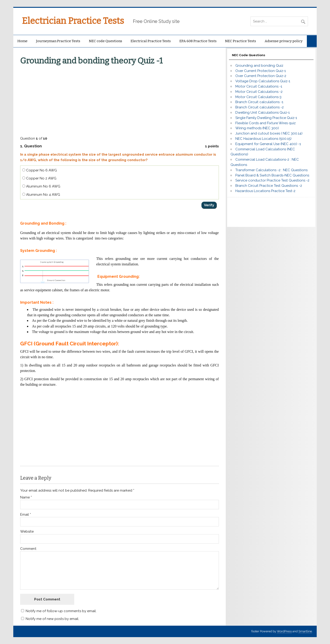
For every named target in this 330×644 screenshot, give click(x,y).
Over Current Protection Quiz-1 (261, 71)
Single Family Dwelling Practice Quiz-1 (266, 118)
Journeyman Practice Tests (58, 41)
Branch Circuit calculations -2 (260, 107)
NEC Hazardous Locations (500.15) (263, 139)
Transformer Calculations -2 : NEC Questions (271, 170)
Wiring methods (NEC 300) (257, 128)
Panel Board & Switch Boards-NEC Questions (272, 175)
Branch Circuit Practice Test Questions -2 (269, 186)
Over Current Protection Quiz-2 (261, 76)
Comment (28, 549)
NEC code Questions (106, 41)
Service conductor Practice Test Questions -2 (272, 180)
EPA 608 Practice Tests (198, 41)
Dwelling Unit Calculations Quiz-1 (263, 113)
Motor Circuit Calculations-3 (258, 97)
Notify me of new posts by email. (52, 619)
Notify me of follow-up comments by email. (61, 611)
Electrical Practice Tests (151, 41)
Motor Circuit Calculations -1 (259, 86)
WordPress (284, 631)
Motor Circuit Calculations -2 (259, 92)
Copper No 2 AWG (39, 178)
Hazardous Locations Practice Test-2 (265, 191)
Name (26, 497)
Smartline (305, 631)
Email (26, 515)
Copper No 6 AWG (40, 170)
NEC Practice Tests (241, 41)
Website (27, 532)
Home (22, 41)
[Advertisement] (120, 100)
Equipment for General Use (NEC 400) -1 (268, 144)
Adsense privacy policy (284, 41)
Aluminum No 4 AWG (41, 195)
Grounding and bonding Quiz (259, 66)
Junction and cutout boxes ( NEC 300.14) (269, 133)
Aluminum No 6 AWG (41, 186)
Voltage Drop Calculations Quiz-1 (263, 81)
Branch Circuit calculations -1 (259, 102)
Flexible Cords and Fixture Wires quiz (265, 123)
